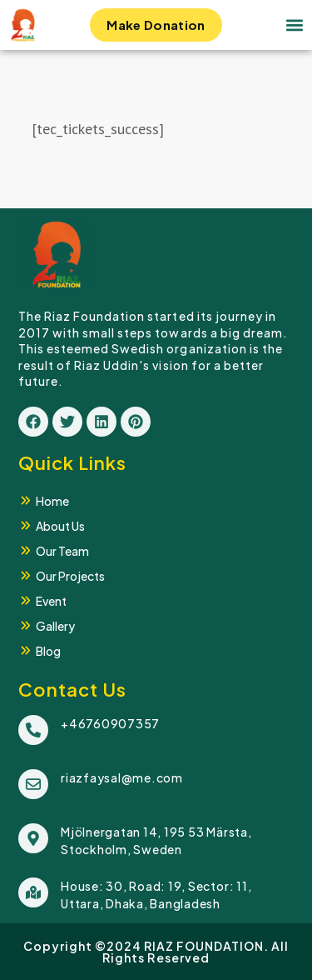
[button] (294, 25)
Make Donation (156, 29)
